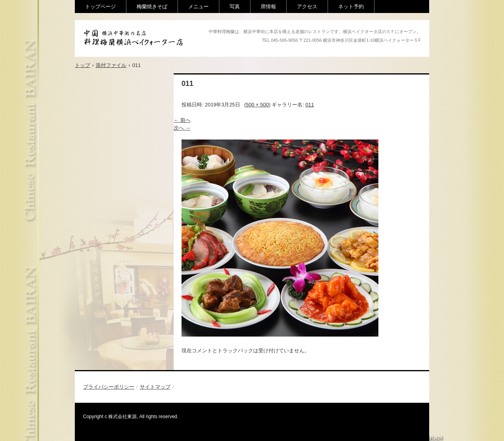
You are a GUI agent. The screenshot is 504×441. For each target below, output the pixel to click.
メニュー (198, 7)
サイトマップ (155, 387)
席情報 (268, 7)
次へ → (182, 128)
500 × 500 (257, 105)
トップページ (100, 7)
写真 (235, 7)
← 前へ (182, 120)
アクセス (307, 7)
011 (310, 105)
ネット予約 (351, 7)
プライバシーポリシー (109, 387)
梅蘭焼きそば (152, 7)
